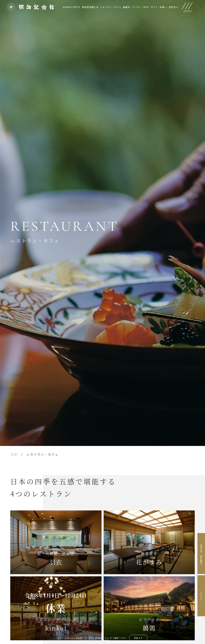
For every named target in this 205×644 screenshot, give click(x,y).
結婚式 (126, 7)
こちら (106, 638)
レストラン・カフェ (111, 7)
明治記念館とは (90, 7)
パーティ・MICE (140, 7)
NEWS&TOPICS (72, 7)
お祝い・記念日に (169, 7)
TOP (14, 454)
